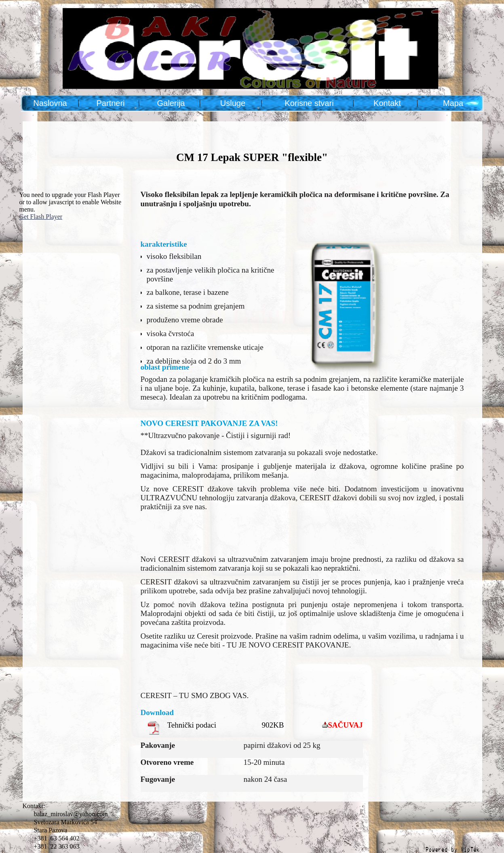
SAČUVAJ (345, 725)
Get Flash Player (41, 217)
